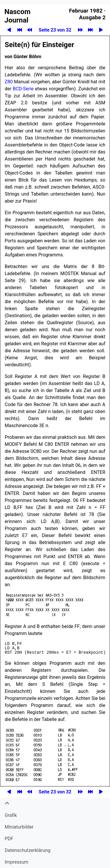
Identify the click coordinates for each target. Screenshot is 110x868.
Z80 (9, 82)
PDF (9, 839)
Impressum (17, 862)
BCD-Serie (23, 89)
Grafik (11, 815)
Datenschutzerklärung (28, 850)
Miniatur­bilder (19, 827)
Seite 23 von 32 (55, 30)
